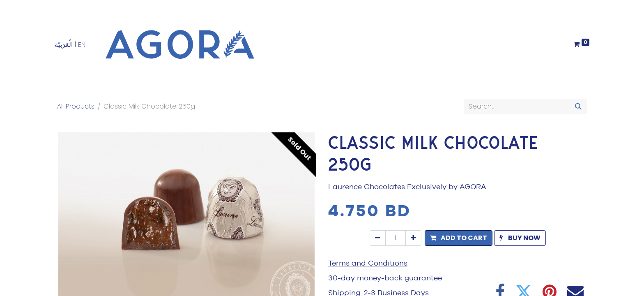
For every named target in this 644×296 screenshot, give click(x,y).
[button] (459, 238)
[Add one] (413, 238)
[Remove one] (378, 238)
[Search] (578, 106)
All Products (76, 106)
